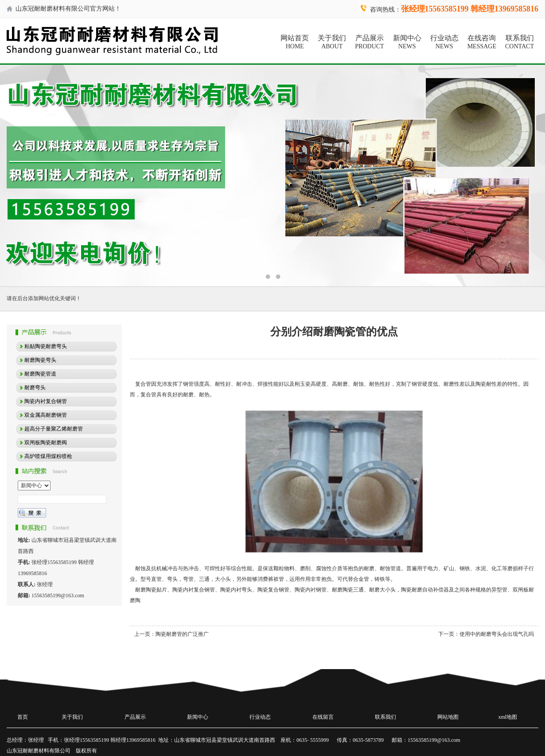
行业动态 (444, 42)
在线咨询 (482, 42)
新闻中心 (407, 42)
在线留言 (323, 717)
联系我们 (520, 42)
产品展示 (369, 42)
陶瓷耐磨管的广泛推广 (182, 634)
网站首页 (295, 42)
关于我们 (332, 42)
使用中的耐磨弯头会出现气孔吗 (497, 634)
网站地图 (448, 717)
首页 (23, 717)
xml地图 (508, 717)
